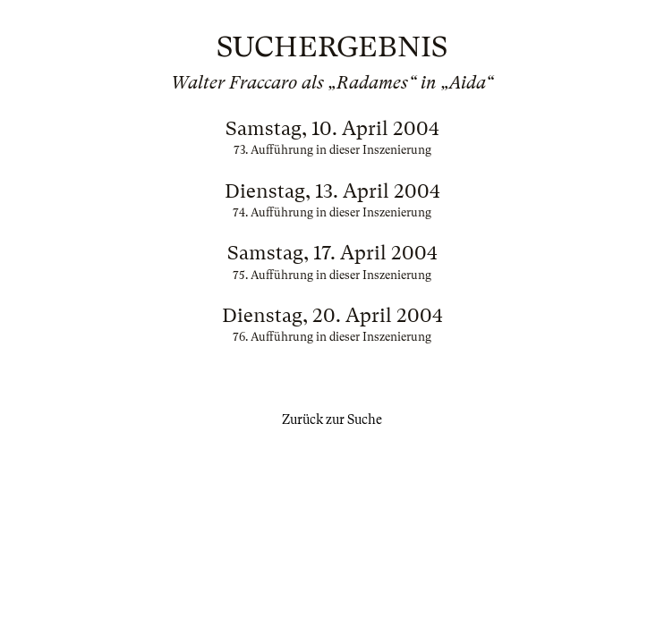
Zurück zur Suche (332, 419)
